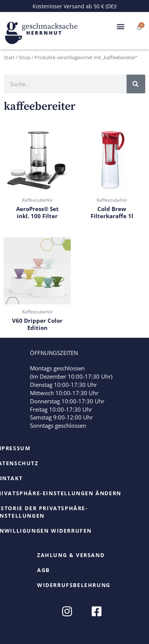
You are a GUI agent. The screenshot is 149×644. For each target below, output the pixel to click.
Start (9, 57)
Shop (25, 57)
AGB (43, 570)
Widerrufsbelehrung (74, 585)
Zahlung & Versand (71, 555)
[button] (120, 26)
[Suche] (136, 84)
